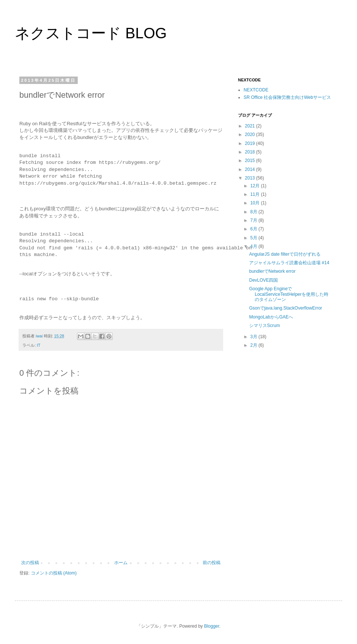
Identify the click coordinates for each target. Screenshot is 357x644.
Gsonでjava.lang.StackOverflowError (286, 308)
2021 (251, 126)
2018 (251, 152)
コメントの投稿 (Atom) (54, 573)
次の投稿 (30, 563)
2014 (251, 169)
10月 (256, 203)
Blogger (212, 626)
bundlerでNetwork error (272, 271)
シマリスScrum (265, 326)
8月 (254, 212)
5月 (254, 238)
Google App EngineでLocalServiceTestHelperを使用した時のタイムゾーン (289, 294)
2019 (251, 143)
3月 (254, 337)
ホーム (121, 563)
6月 (254, 229)
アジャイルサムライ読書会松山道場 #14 (289, 263)
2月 (254, 345)
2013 (251, 178)
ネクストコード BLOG (91, 33)
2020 (251, 135)
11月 (256, 194)
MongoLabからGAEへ (271, 317)
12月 (256, 186)
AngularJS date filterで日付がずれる (285, 254)
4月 (254, 246)
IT (39, 345)
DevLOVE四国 (263, 280)
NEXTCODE (256, 90)
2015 (251, 161)
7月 (254, 220)
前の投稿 (212, 563)
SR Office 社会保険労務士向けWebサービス (287, 97)
